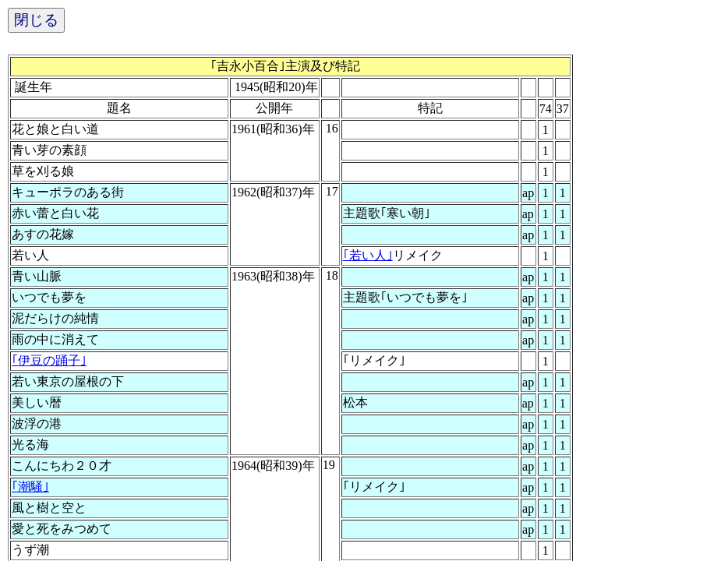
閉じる (36, 20)
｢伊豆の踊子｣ (49, 360)
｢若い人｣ (368, 255)
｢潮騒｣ (30, 487)
